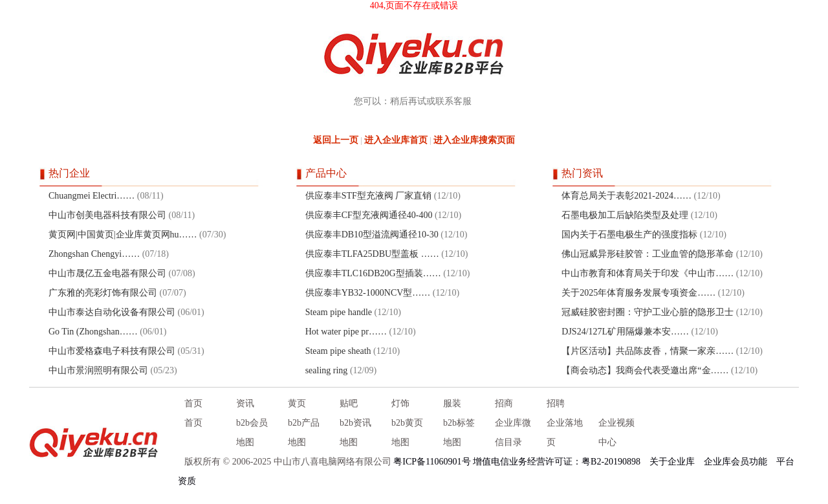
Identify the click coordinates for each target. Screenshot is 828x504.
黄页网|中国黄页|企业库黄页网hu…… (123, 235)
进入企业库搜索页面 (474, 140)
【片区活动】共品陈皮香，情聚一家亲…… (648, 351)
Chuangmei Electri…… (92, 196)
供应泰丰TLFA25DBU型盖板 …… (372, 254)
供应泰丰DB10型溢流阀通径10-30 (372, 235)
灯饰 (400, 403)
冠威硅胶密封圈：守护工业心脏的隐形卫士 (648, 312)
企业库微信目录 (513, 433)
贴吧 (349, 403)
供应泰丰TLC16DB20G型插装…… (373, 273)
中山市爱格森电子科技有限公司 (112, 351)
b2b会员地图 (252, 433)
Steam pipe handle (339, 312)
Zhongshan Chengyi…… (94, 254)
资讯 (245, 403)
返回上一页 (336, 140)
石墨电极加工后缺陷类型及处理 (625, 215)
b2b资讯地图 (355, 433)
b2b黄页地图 (407, 433)
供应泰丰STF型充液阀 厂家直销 (370, 196)
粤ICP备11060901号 (432, 462)
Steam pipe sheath (338, 351)
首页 (193, 403)
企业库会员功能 (735, 462)
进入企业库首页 (396, 140)
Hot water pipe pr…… (346, 332)
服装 (452, 403)
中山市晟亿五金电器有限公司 (107, 273)
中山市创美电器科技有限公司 (107, 215)
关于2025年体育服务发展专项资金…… (638, 293)
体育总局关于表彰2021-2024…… (626, 196)
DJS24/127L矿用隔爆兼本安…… (625, 332)
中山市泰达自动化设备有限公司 (112, 312)
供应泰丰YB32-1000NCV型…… (368, 293)
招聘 (556, 403)
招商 (504, 403)
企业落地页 (565, 433)
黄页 (297, 403)
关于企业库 (672, 462)
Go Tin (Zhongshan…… (93, 332)
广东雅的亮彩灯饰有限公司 (103, 293)
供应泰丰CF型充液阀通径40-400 (369, 215)
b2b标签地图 (459, 433)
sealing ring (327, 370)
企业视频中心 (616, 433)
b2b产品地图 (304, 433)
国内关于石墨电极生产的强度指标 (629, 235)
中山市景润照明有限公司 (98, 370)
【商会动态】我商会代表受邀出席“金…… (645, 370)
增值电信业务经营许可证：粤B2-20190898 (557, 462)
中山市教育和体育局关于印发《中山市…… (648, 273)
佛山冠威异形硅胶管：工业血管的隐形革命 (648, 254)
